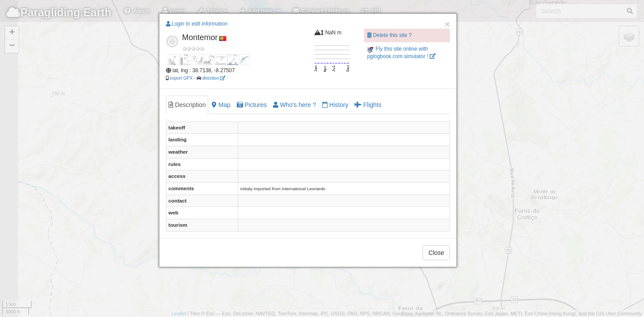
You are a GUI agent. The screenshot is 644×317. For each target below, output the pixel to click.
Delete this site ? (389, 35)
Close (436, 253)
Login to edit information (197, 24)
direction (213, 78)
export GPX (181, 78)
